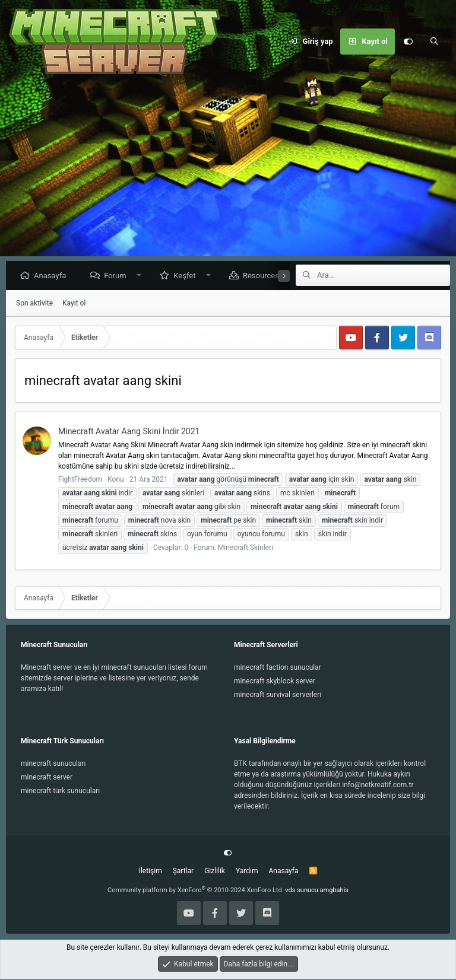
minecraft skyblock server (275, 682)
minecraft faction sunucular (278, 668)
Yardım (247, 871)
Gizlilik (215, 871)
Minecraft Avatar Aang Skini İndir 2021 (129, 432)
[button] (142, 276)
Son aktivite (34, 304)
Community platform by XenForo (196, 891)
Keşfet (187, 276)
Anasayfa (53, 276)
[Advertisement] (228, 172)
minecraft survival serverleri (278, 695)
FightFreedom (80, 480)
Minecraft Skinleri (246, 548)
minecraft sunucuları (53, 764)
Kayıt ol (74, 304)
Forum (118, 276)
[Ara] (434, 42)
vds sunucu (302, 891)
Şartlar (183, 871)
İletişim (151, 871)
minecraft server (47, 778)
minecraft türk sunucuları (60, 791)
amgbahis (334, 891)
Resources (264, 276)
